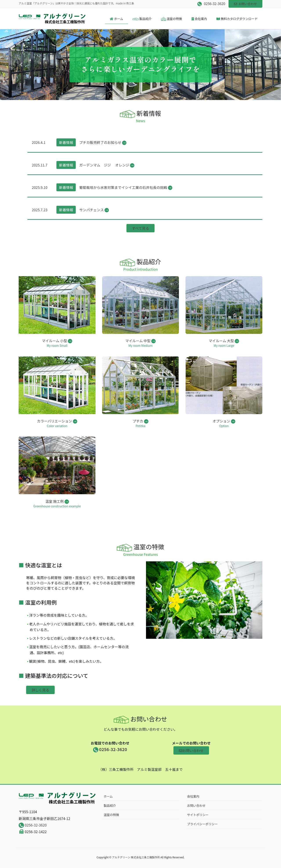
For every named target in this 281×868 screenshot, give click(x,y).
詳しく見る (40, 690)
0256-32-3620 (33, 825)
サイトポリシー (198, 815)
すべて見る (140, 228)
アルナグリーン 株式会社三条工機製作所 (136, 857)
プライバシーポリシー (202, 824)
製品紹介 (110, 805)
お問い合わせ (245, 4)
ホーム (108, 796)
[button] (21, 65)
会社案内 (193, 796)
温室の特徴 (111, 815)
